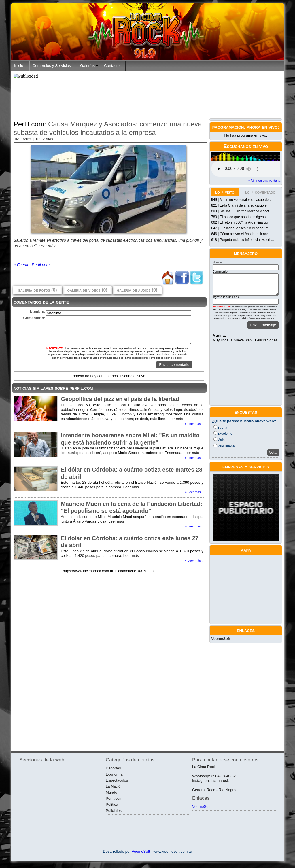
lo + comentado (260, 192)
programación (228, 127)
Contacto (112, 66)
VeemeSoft (221, 639)
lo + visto (225, 192)
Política (112, 804)
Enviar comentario (174, 365)
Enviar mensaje (263, 325)
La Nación (114, 786)
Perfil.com (114, 798)
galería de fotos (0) (37, 290)
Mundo (111, 792)
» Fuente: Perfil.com (32, 265)
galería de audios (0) (137, 290)
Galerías (87, 66)
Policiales (114, 811)
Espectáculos (117, 780)
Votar (273, 452)
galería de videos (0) (87, 290)
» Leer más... (194, 424)
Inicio (19, 66)
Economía (114, 774)
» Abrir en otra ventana (264, 181)
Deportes (113, 768)
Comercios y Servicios (52, 66)
